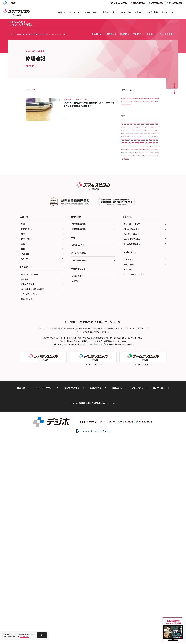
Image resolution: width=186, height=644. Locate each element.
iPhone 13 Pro (143, 227)
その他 (155, 359)
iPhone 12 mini (128, 217)
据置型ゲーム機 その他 (130, 364)
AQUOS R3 (69, 118)
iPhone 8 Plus (138, 247)
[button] (42, 635)
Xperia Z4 (144, 334)
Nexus (148, 262)
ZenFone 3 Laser (151, 349)
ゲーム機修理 (142, 104)
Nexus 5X (136, 267)
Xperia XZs (145, 318)
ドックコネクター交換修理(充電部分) (135, 120)
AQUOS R (126, 166)
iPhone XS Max (151, 257)
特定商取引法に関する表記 (32, 495)
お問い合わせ (96, 594)
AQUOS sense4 (128, 171)
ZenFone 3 (137, 349)
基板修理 (139, 130)
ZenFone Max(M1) (141, 354)
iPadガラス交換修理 (129, 99)
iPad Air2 (126, 196)
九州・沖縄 (25, 465)
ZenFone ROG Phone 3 (131, 359)
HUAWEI (152, 181)
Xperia (125, 298)
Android (142, 161)
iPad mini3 (137, 196)
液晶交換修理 (127, 135)
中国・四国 (25, 460)
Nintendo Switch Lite (130, 278)
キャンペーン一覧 (79, 467)
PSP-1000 (134, 293)
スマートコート (145, 109)
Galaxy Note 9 (151, 176)
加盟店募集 (128, 466)
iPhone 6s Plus (128, 242)
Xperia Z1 (140, 323)
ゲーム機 (146, 359)
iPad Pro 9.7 (127, 207)
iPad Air (155, 191)
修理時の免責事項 (72, 594)
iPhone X (144, 252)
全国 (23, 430)
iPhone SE (151, 247)
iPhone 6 (126, 237)
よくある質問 (126, 12)
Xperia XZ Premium (141, 308)
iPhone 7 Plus (153, 242)
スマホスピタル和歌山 (22, 23)
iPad (140, 186)
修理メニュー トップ (132, 430)
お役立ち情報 (152, 12)
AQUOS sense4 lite (143, 171)
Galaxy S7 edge (140, 181)
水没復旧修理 (151, 130)
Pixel (139, 283)
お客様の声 (137, 34)
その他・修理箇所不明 (150, 114)
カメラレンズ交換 (146, 99)
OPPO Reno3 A (128, 283)
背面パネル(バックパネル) (148, 140)
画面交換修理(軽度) (143, 135)
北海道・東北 (26, 435)
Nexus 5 (126, 267)
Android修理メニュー (133, 445)
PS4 (124, 293)
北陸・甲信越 (26, 445)
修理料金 (111, 34)
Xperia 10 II (136, 298)
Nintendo (136, 273)
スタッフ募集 (129, 471)
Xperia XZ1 (127, 313)
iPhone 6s (151, 237)
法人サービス (168, 12)
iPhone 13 (144, 222)
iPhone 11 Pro (128, 212)
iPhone (138, 207)
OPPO (144, 278)
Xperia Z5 (142, 339)
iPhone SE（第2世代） (130, 252)
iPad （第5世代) (152, 186)
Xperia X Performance (147, 303)
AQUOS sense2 (150, 166)
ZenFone (126, 349)
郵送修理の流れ (109, 12)
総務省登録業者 (28, 490)
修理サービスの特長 (29, 480)
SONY (144, 293)
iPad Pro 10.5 (128, 202)
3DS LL (133, 161)
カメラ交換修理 (128, 104)
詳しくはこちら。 (24, 637)
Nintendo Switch (149, 273)
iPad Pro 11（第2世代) (144, 202)
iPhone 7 (140, 242)
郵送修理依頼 (27, 505)
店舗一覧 (62, 12)
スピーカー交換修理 (129, 109)
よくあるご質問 (78, 451)
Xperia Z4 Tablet (129, 339)
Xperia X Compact (129, 303)
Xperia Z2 (126, 328)
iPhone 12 (141, 212)
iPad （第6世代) (128, 191)
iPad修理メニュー (131, 440)
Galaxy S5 (126, 181)
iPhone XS (138, 257)
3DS (124, 161)
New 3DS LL (138, 262)
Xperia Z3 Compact (130, 334)
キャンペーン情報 (166, 34)
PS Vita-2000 (151, 288)
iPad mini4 (149, 196)
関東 (23, 440)
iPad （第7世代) (143, 191)
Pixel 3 (148, 283)
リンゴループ (127, 130)
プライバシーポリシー (30, 500)
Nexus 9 (126, 273)
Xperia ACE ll (148, 298)
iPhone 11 (149, 207)
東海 (23, 450)
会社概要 (25, 486)
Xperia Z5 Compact (130, 344)
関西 (23, 455)
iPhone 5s (154, 232)
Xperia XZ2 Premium (130, 318)
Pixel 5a (126, 288)
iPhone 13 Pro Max (129, 232)
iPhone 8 (126, 247)
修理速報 (123, 34)
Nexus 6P (147, 267)
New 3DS (126, 262)
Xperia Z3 (137, 328)
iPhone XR (127, 257)
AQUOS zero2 (128, 176)
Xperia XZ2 (139, 313)
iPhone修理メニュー (132, 435)
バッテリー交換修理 (129, 125)
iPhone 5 (143, 232)
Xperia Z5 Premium (147, 344)
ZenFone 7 (127, 354)
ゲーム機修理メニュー (133, 450)
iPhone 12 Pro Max (129, 222)
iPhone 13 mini (128, 227)
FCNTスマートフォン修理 (134, 480)
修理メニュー (75, 12)
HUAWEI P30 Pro (129, 186)
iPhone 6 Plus (138, 237)
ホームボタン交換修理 (147, 125)
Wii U (152, 293)
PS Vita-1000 (137, 288)
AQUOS (152, 161)
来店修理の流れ (92, 12)
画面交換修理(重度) (129, 140)
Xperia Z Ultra (128, 323)
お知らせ (139, 12)
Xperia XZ (126, 308)
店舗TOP (96, 34)
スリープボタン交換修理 (131, 114)
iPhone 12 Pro (143, 217)
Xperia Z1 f (152, 323)
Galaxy (139, 176)
